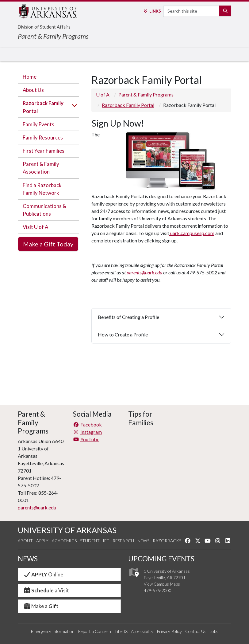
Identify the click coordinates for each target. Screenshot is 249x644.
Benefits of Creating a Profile (129, 317)
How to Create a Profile (123, 334)
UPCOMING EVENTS (161, 559)
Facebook (87, 424)
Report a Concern (94, 631)
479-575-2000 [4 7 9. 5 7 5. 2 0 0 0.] (158, 590)
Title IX (121, 631)
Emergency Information (53, 631)
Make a (41, 606)
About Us (33, 90)
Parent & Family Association (41, 168)
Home (30, 77)
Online (43, 574)
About (25, 541)
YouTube (86, 439)
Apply (42, 541)
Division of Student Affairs (44, 27)
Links (152, 11)
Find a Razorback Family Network (42, 189)
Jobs (214, 631)
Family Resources (43, 137)
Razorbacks (167, 541)
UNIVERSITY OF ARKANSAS (67, 530)
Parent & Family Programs (53, 36)
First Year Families (44, 151)
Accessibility (142, 631)
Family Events (38, 124)
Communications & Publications (44, 210)
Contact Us (196, 631)
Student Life (95, 541)
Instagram (87, 432)
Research (123, 541)
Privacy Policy (169, 631)
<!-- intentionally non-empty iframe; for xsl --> (152, 447)
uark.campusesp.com (192, 233)
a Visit (46, 590)
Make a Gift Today (48, 244)
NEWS (28, 559)
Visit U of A (35, 227)
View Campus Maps (162, 584)
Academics (64, 541)
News (143, 541)
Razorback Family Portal (43, 107)
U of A (103, 94)
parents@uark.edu (144, 272)
